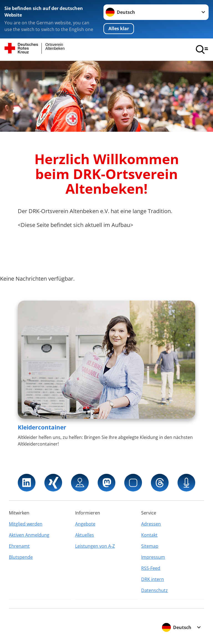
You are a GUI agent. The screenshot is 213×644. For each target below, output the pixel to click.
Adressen (151, 524)
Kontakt (149, 535)
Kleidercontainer (42, 427)
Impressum (153, 557)
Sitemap (150, 546)
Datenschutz (154, 590)
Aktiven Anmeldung (29, 535)
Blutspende (21, 557)
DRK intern (153, 579)
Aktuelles (85, 535)
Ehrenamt (19, 546)
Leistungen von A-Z (95, 546)
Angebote (85, 524)
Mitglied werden (26, 524)
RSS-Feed (151, 568)
